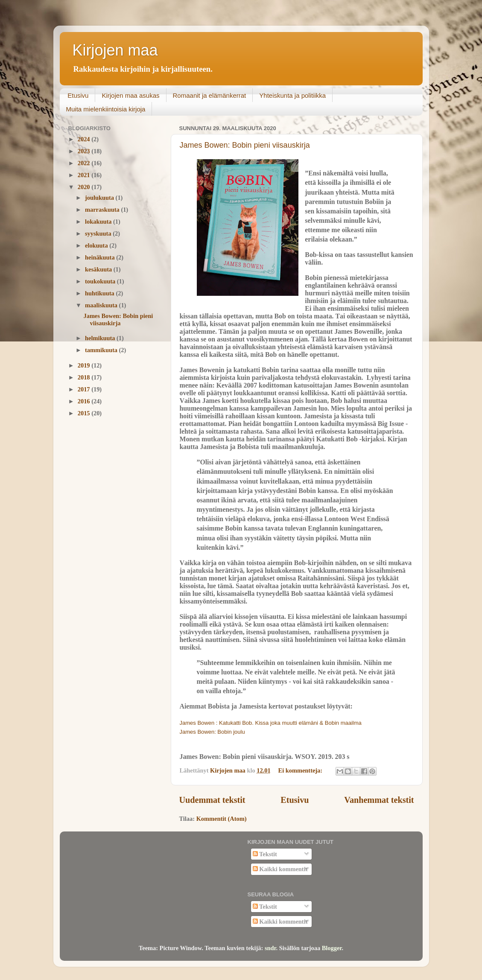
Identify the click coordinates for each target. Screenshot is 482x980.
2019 (85, 365)
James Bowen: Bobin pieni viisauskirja (245, 145)
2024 (85, 139)
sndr (270, 948)
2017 (85, 389)
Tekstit (265, 854)
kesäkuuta (99, 269)
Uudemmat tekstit (212, 800)
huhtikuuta (100, 293)
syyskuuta (99, 233)
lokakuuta (99, 222)
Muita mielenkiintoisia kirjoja (106, 109)
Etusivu (78, 95)
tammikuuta (102, 350)
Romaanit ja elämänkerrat (210, 95)
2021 (85, 175)
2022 (85, 163)
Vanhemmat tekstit (379, 800)
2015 (85, 413)
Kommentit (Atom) (222, 819)
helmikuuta (101, 338)
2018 (85, 377)
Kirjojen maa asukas (130, 95)
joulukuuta (100, 198)
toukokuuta (101, 281)
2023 (85, 151)
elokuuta (97, 245)
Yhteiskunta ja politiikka (292, 95)
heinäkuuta (101, 257)
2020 (85, 187)
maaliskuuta (102, 305)
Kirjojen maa (115, 50)
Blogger (332, 948)
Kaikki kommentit (280, 869)
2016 (85, 401)
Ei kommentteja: (301, 770)
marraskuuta (103, 210)
